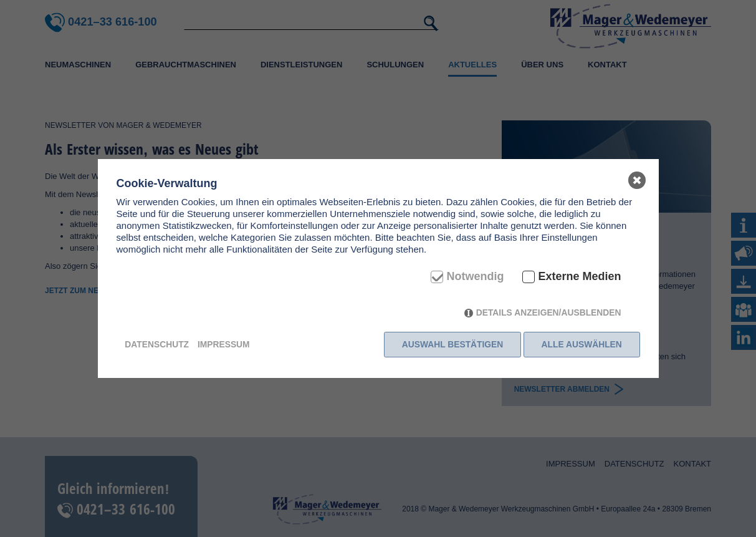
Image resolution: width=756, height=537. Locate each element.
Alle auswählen (582, 344)
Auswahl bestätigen (451, 344)
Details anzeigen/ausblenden (549, 314)
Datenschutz (157, 344)
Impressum (224, 344)
